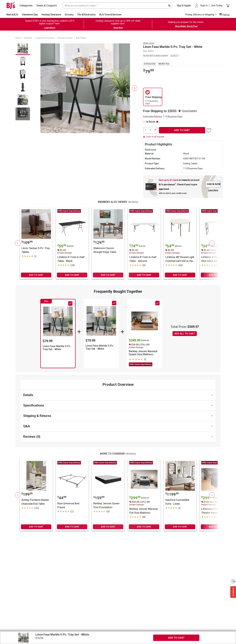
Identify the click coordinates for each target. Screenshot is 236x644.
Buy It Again (184, 6)
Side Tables (81, 38)
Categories (26, 6)
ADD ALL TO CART (185, 334)
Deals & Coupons (47, 6)
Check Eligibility (189, 111)
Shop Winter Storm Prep (186, 26)
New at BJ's (12, 15)
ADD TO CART (182, 130)
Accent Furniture (65, 38)
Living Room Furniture (45, 38)
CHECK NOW (214, 184)
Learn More (50, 28)
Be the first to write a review (155, 55)
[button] (189, 111)
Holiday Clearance (51, 15)
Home (18, 38)
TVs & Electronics (86, 15)
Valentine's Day (30, 15)
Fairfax (226, 15)
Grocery (69, 15)
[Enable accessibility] (233, 581)
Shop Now (118, 28)
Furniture (28, 38)
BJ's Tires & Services (110, 15)
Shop (149, 43)
